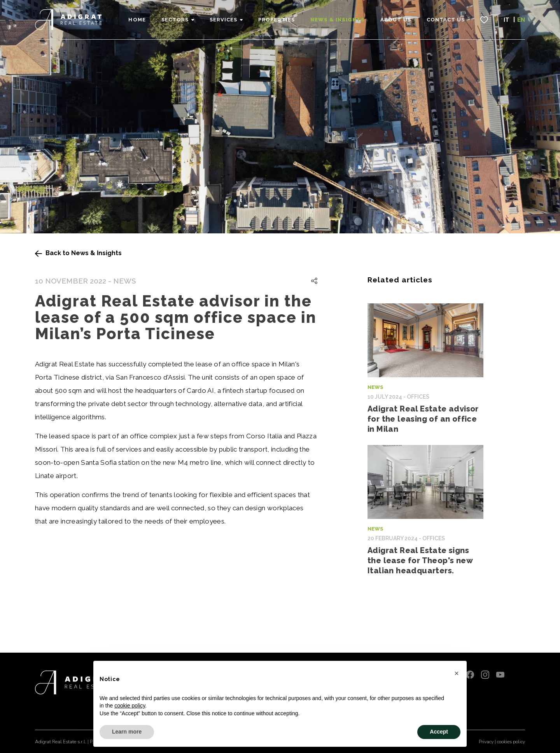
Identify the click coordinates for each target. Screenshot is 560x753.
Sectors (175, 20)
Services (223, 20)
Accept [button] (439, 732)
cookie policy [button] (130, 706)
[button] (457, 673)
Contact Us (446, 20)
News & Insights (338, 20)
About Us (395, 20)
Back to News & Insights (78, 253)
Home (137, 20)
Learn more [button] (127, 732)
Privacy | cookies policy (502, 742)
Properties (276, 20)
